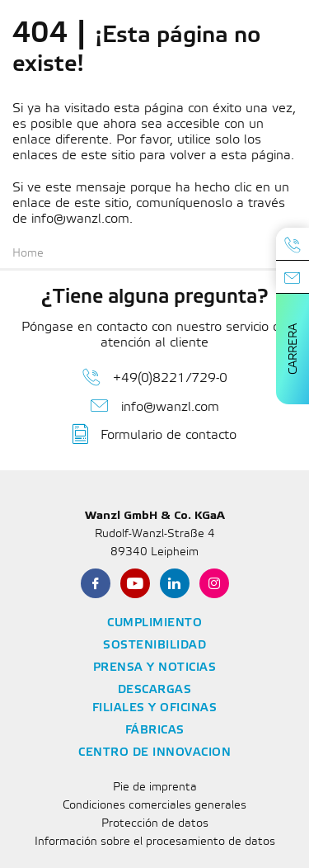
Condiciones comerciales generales (154, 806)
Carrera (294, 349)
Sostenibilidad (154, 646)
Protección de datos (155, 824)
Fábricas (155, 731)
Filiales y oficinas (155, 708)
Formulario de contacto (154, 434)
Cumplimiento (154, 623)
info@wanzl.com (155, 406)
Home (28, 254)
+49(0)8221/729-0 (155, 377)
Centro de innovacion (154, 753)
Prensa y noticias (155, 668)
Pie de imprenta (155, 788)
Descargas (155, 690)
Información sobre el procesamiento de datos (155, 842)
